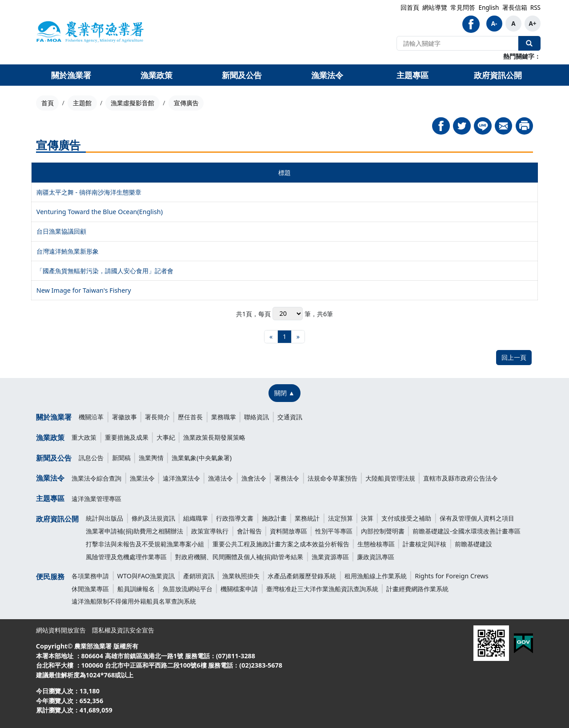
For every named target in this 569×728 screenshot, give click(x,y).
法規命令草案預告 (333, 478)
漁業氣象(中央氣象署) (202, 458)
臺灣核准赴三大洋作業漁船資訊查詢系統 (322, 589)
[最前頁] (271, 337)
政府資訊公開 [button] (498, 75)
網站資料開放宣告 (61, 630)
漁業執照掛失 (241, 576)
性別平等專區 (334, 531)
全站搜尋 (529, 43)
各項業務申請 (90, 576)
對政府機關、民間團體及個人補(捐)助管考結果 (239, 557)
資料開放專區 (289, 531)
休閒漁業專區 (90, 589)
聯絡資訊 (256, 417)
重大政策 (84, 437)
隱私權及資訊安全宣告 (123, 630)
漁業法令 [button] (327, 75)
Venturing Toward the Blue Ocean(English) (100, 212)
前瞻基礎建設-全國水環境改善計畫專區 (467, 531)
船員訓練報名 (136, 589)
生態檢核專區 (376, 544)
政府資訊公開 (57, 519)
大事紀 (166, 437)
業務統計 (307, 518)
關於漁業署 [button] (71, 75)
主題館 (82, 103)
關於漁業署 (54, 417)
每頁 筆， (288, 314)
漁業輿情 (151, 458)
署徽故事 (124, 417)
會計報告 (249, 531)
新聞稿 (121, 458)
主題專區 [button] (413, 75)
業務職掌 (224, 417)
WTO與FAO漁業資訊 (146, 576)
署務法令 (287, 478)
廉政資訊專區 (376, 557)
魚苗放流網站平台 (188, 589)
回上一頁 (514, 357)
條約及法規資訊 (153, 518)
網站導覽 (435, 8)
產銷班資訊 (199, 576)
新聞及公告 (54, 458)
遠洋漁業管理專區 (96, 499)
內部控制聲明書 (383, 531)
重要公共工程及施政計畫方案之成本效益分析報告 (281, 544)
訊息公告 (91, 458)
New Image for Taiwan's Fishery (84, 290)
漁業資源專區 (330, 557)
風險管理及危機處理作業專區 (126, 557)
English (489, 8)
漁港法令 (220, 478)
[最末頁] (298, 337)
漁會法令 (254, 478)
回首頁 (410, 8)
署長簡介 (157, 417)
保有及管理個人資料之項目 (477, 518)
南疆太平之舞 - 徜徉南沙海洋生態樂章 (89, 192)
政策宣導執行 (210, 531)
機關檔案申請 (239, 589)
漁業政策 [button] (156, 75)
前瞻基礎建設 (473, 544)
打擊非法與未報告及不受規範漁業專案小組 (145, 544)
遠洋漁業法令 (181, 478)
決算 (367, 518)
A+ (532, 24)
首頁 (48, 103)
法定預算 (341, 518)
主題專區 (50, 498)
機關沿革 (91, 417)
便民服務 (50, 577)
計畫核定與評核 (425, 544)
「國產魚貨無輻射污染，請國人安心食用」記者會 (105, 271)
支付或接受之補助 (406, 518)
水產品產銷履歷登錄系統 (302, 576)
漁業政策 (50, 438)
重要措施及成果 (127, 437)
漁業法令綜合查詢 (96, 478)
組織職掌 (196, 518)
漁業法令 (50, 478)
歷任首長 (190, 417)
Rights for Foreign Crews (452, 576)
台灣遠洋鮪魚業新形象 (68, 251)
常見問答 (463, 8)
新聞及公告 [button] (242, 75)
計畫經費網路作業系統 (417, 589)
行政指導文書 (235, 518)
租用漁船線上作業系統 (376, 576)
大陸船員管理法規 (390, 478)
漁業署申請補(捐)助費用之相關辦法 (134, 531)
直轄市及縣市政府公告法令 (461, 478)
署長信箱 (515, 8)
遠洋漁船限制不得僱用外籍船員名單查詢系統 (134, 601)
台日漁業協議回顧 (61, 231)
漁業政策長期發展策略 (214, 437)
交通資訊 (290, 417)
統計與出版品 (104, 518)
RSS (535, 8)
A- (494, 24)
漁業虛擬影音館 (132, 103)
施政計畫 (274, 518)
